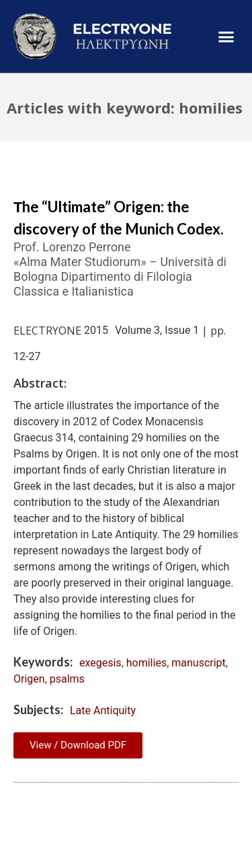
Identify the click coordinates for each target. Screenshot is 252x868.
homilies (146, 663)
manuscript (199, 663)
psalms (67, 679)
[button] (226, 36)
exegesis (100, 663)
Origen (29, 679)
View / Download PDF (78, 745)
